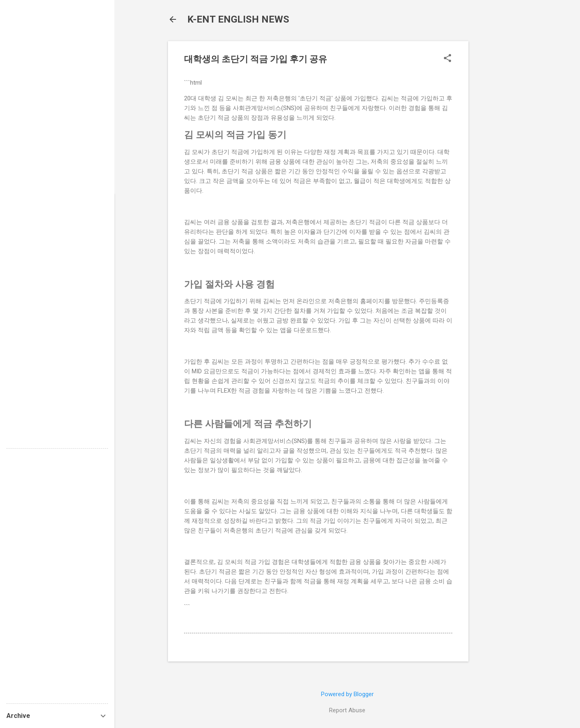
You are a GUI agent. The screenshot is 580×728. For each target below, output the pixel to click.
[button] (447, 59)
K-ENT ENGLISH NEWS (238, 19)
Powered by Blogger (347, 694)
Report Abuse (347, 710)
